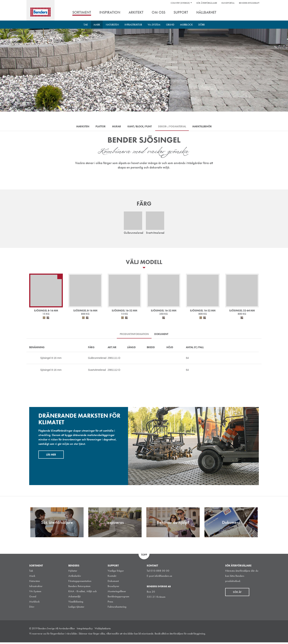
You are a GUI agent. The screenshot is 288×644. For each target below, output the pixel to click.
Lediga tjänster (76, 608)
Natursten (112, 25)
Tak (86, 25)
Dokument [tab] (162, 335)
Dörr (201, 25)
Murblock (186, 25)
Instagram (232, 636)
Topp (144, 556)
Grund (170, 25)
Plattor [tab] (98, 127)
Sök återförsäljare (207, 3)
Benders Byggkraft (249, 3)
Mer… (31, 360)
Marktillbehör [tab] (206, 127)
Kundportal (228, 3)
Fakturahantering (117, 608)
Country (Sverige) (180, 3)
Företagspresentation (80, 583)
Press (110, 603)
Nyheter (73, 572)
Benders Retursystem (79, 588)
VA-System (154, 25)
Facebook (249, 636)
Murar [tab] (116, 127)
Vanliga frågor (116, 572)
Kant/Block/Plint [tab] (141, 127)
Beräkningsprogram (118, 598)
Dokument (113, 583)
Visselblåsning (76, 603)
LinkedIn (240, 636)
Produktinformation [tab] (133, 335)
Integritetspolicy (85, 630)
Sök (256, 13)
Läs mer (51, 456)
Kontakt (112, 577)
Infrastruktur (133, 25)
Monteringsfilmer (117, 593)
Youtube (257, 636)
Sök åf (237, 594)
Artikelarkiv (75, 577)
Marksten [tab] (79, 127)
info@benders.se (163, 577)
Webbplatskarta (103, 630)
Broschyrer (113, 588)
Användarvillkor (67, 630)
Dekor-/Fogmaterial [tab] (175, 127)
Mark (97, 25)
